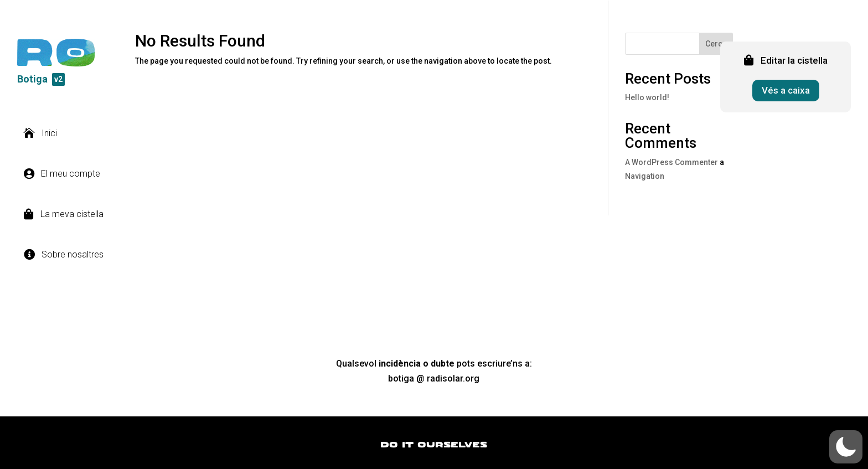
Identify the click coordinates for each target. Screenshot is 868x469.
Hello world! (647, 97)
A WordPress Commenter (671, 162)
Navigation (645, 176)
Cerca (716, 44)
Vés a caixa (786, 90)
